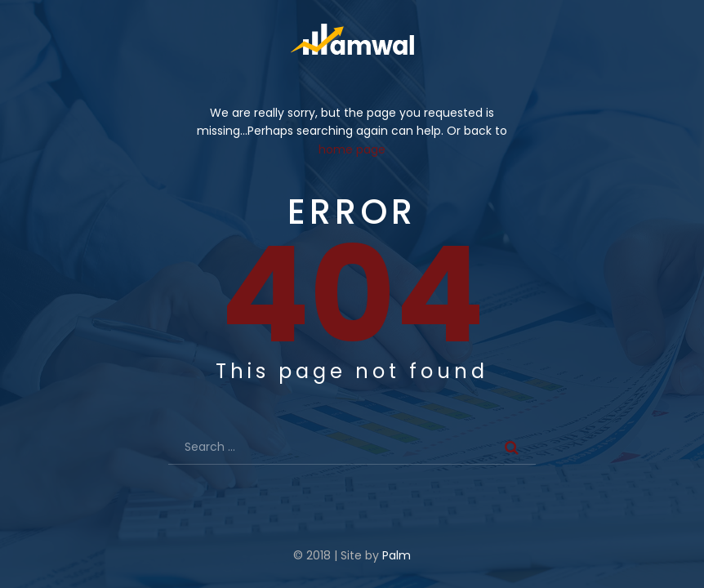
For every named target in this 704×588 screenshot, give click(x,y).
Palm (397, 555)
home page (352, 149)
